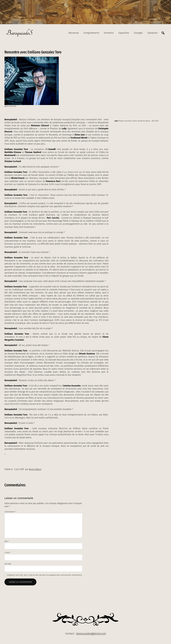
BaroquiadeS (19, 33)
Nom (7, 541)
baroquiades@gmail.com (91, 634)
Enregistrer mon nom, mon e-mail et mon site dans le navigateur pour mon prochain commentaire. (45, 575)
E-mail (7, 553)
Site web (8, 564)
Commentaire (10, 512)
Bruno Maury (35, 469)
